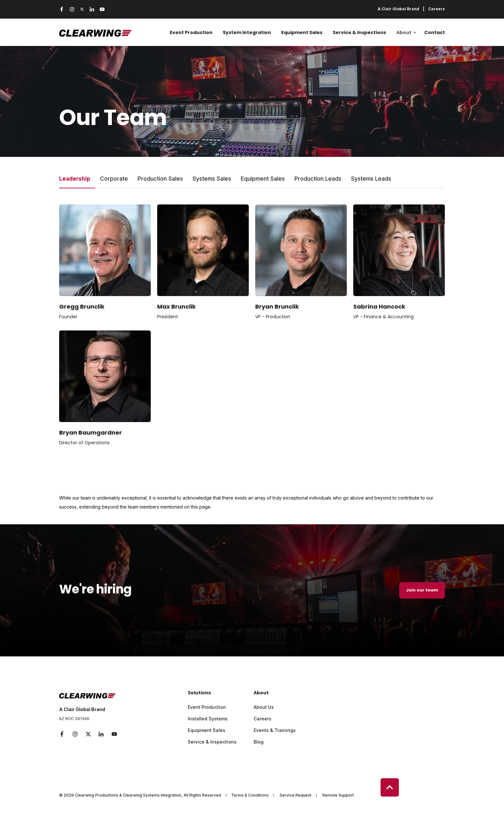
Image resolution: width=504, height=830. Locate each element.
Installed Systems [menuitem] (208, 719)
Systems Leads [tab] (371, 179)
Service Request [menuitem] (296, 795)
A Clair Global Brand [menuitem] (398, 9)
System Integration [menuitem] (247, 32)
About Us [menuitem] (264, 707)
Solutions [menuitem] (199, 693)
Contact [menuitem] (435, 32)
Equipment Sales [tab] (263, 179)
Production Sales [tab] (160, 179)
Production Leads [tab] (318, 179)
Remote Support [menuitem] (338, 795)
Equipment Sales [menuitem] (302, 32)
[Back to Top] (390, 787)
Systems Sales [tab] (212, 179)
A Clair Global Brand (82, 709)
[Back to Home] (95, 32)
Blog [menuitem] (259, 742)
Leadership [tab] (75, 179)
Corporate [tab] (114, 179)
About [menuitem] (404, 32)
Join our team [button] (422, 590)
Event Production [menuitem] (191, 32)
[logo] (87, 694)
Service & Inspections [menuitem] (359, 32)
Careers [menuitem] (437, 9)
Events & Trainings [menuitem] (275, 730)
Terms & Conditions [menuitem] (250, 795)
